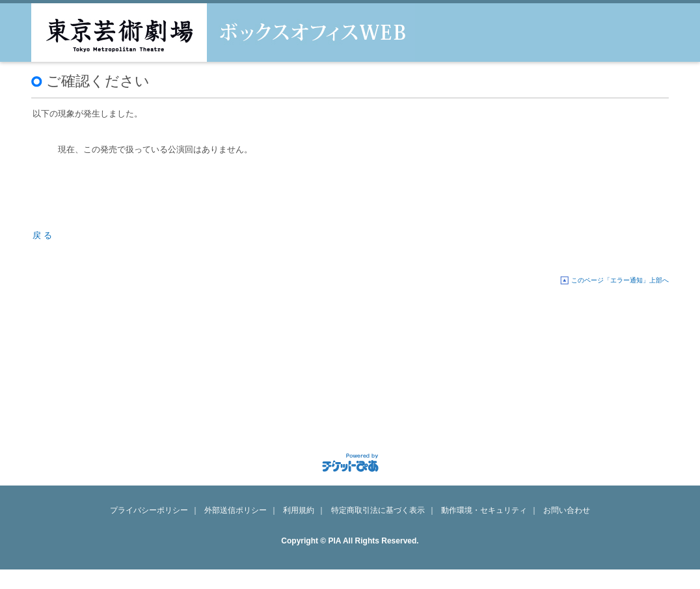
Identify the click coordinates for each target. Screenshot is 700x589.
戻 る (42, 235)
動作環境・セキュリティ (484, 510)
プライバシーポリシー (149, 510)
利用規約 (299, 510)
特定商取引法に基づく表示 (378, 510)
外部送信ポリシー (236, 510)
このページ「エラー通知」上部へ (620, 280)
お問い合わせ (567, 510)
